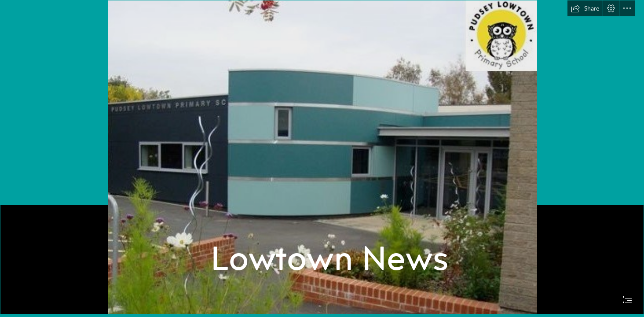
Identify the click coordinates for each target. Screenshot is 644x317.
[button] (585, 8)
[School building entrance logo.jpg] (322, 157)
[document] (322, 158)
